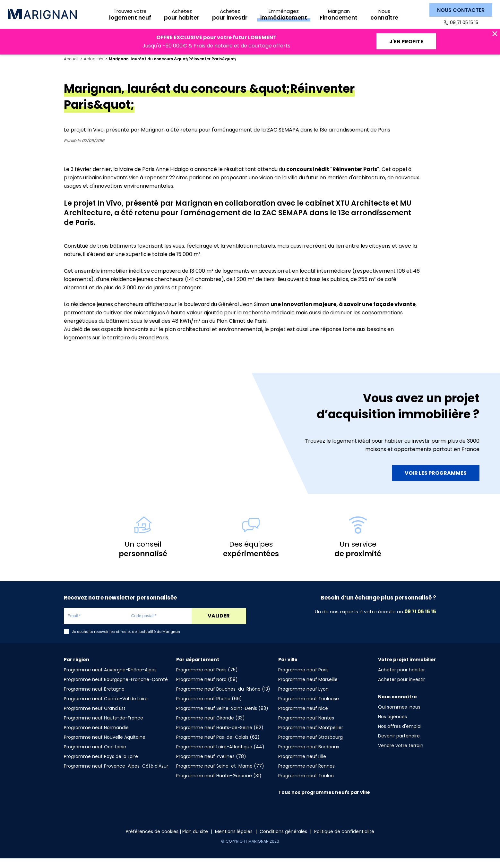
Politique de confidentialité (344, 841)
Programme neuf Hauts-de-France (103, 728)
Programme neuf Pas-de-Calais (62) (218, 747)
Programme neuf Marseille (308, 689)
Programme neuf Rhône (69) (209, 708)
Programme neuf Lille (302, 766)
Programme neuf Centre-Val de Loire (106, 708)
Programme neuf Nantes (306, 728)
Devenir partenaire (399, 745)
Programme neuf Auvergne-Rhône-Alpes (110, 679)
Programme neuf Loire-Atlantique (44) (220, 756)
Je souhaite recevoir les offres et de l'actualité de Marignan (126, 641)
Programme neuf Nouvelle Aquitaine (105, 747)
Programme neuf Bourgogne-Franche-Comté (116, 689)
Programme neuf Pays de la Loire (101, 766)
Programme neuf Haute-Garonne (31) (219, 785)
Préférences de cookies (152, 841)
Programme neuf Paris (303, 679)
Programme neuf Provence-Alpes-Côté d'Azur (116, 776)
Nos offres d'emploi (400, 736)
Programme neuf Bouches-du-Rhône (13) (223, 699)
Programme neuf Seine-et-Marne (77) (220, 776)
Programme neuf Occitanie (95, 756)
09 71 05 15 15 (464, 22)
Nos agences (392, 726)
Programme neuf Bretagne (94, 699)
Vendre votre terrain (401, 755)
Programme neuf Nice (303, 718)
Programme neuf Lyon (303, 699)
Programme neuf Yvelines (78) (211, 766)
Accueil (71, 69)
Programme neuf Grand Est (95, 718)
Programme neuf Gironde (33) (211, 728)
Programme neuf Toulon (306, 785)
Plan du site (195, 841)
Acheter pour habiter (401, 679)
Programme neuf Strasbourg (310, 747)
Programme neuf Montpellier (311, 737)
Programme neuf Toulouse (309, 708)
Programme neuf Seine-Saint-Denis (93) (222, 718)
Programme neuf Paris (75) (207, 679)
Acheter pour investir (401, 689)
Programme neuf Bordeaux (309, 756)
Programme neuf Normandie (96, 737)
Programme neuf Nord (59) (207, 689)
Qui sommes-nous (399, 717)
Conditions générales (283, 841)
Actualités (94, 69)
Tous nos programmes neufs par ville (324, 802)
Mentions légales (234, 841)
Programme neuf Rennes (306, 776)
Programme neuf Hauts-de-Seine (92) (220, 737)
